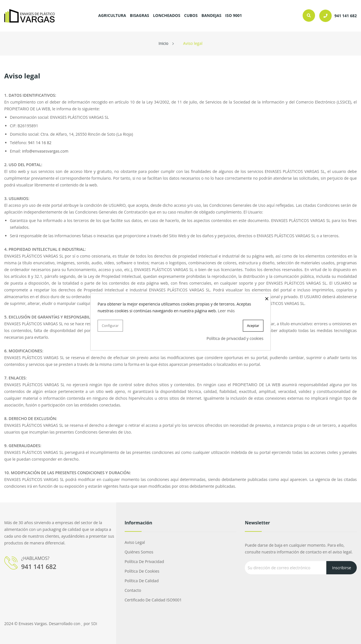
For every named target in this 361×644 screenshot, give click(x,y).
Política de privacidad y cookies (235, 338)
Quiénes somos (139, 552)
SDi (94, 624)
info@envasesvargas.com (45, 151)
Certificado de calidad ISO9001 (153, 600)
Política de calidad (142, 581)
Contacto (133, 590)
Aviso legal (135, 542)
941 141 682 (39, 566)
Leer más (226, 310)
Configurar (110, 325)
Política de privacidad (144, 561)
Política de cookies (142, 571)
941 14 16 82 (40, 143)
